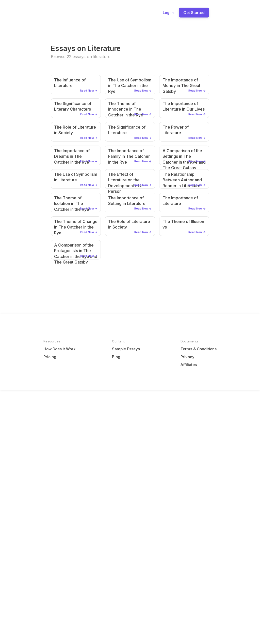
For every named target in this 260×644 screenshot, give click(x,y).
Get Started (194, 13)
